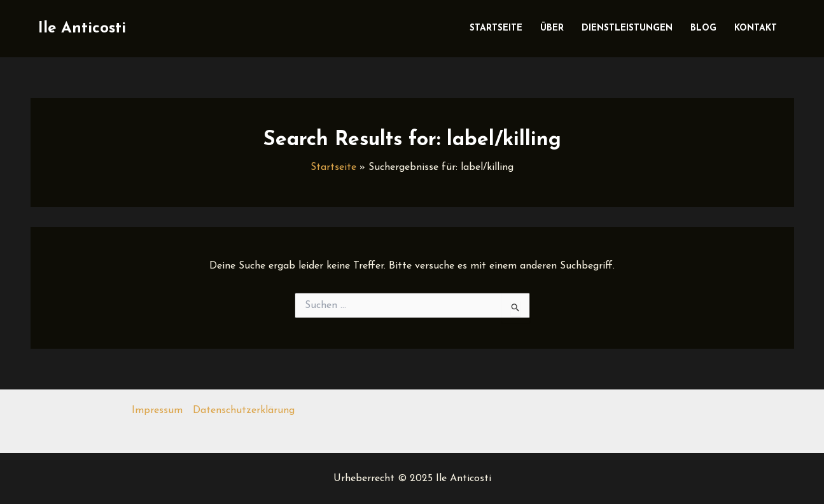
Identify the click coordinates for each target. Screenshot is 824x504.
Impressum (157, 410)
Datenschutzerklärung (244, 410)
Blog (703, 28)
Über (552, 28)
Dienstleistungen (627, 28)
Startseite (496, 28)
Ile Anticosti (82, 29)
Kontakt (756, 28)
